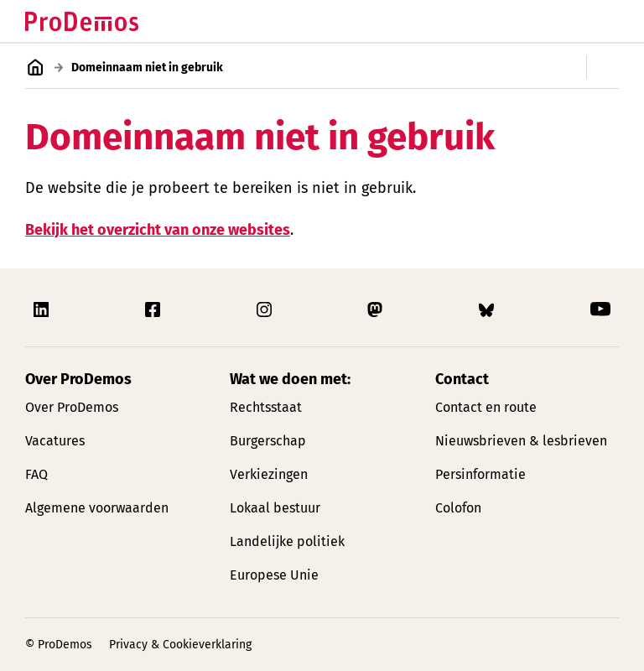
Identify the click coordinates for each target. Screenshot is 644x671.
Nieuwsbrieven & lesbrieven (521, 441)
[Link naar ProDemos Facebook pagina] (154, 309)
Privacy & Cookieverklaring (180, 645)
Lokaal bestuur (275, 508)
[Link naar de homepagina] (82, 21)
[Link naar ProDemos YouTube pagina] (600, 309)
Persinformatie (480, 474)
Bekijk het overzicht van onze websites (158, 229)
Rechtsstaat (266, 407)
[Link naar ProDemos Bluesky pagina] (488, 309)
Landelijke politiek (287, 541)
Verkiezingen (269, 474)
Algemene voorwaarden (97, 508)
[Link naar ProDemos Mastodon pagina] (377, 309)
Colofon (458, 508)
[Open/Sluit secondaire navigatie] (615, 67)
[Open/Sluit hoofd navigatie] (604, 21)
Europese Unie (274, 575)
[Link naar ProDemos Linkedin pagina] (43, 309)
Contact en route (486, 407)
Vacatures (55, 441)
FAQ (36, 474)
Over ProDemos (72, 407)
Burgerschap (268, 441)
